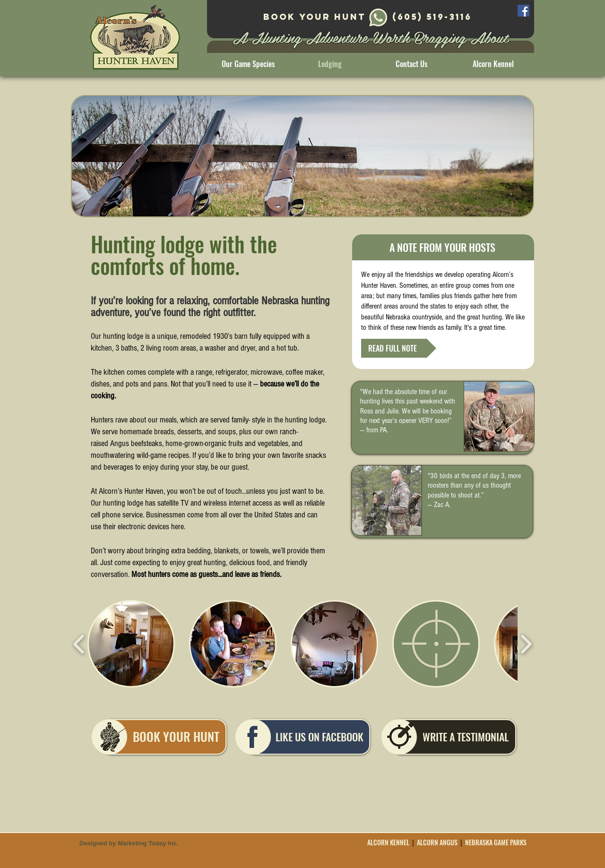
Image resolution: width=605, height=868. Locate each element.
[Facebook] (523, 11)
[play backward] (79, 644)
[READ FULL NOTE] (399, 348)
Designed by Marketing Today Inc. (129, 843)
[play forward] (526, 644)
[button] (131, 644)
